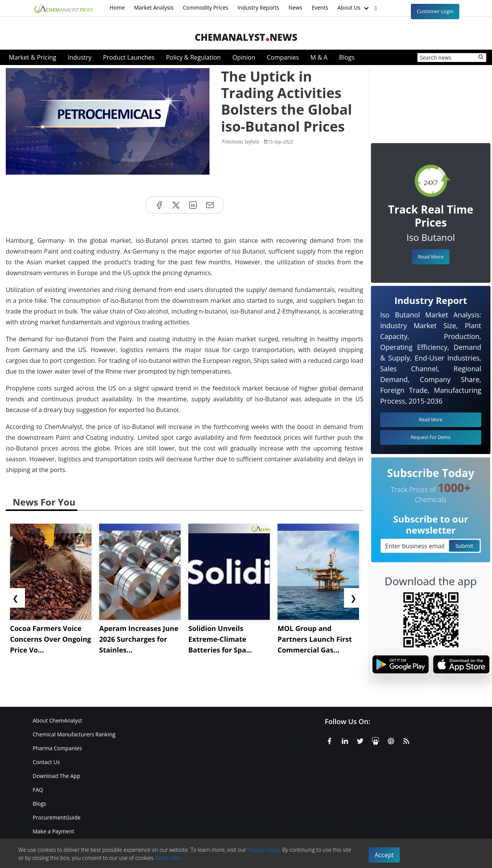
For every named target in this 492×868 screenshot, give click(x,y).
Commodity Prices (205, 8)
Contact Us (46, 762)
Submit (464, 546)
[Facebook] (329, 740)
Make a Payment (53, 831)
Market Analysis (154, 8)
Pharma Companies (57, 748)
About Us (354, 8)
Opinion (244, 57)
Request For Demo (431, 437)
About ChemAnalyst (57, 720)
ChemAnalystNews (246, 37)
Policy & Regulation (193, 57)
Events (320, 8)
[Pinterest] (391, 740)
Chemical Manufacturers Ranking (74, 734)
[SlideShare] (376, 740)
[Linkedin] (345, 740)
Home (117, 8)
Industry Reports (258, 8)
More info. (168, 858)
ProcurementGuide (57, 817)
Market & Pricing (32, 57)
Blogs (347, 57)
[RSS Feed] (406, 740)
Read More (430, 257)
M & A (319, 57)
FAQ (38, 790)
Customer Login (435, 11)
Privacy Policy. (264, 850)
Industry (80, 57)
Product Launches (129, 57)
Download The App (57, 776)
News (296, 8)
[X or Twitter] (360, 740)
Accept (384, 855)
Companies (283, 57)
